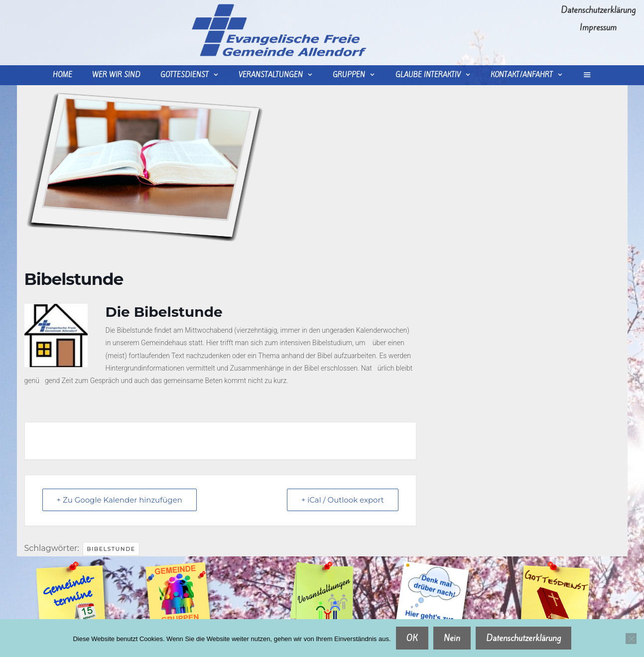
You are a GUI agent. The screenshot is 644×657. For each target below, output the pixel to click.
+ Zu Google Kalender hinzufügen (120, 500)
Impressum (598, 27)
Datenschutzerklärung (598, 10)
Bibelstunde (111, 549)
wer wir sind (116, 75)
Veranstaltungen (281, 75)
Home (63, 75)
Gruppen (359, 75)
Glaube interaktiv (438, 75)
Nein (452, 638)
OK (412, 638)
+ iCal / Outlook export (343, 500)
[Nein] (631, 639)
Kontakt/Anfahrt (532, 75)
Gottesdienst (194, 75)
